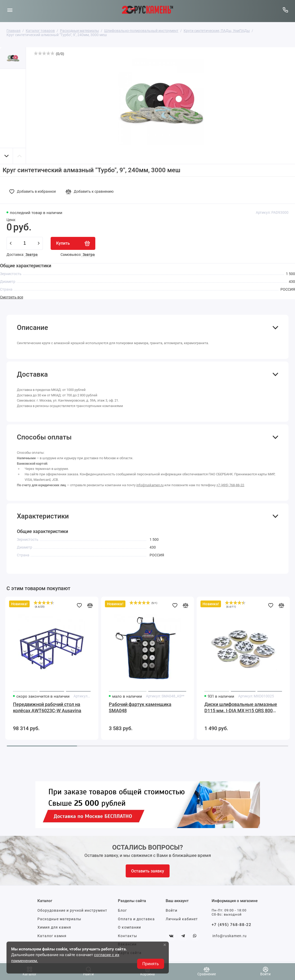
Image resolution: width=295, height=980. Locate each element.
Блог (122, 910)
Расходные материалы (59, 919)
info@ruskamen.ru (150, 485)
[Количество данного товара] (25, 243)
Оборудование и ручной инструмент (72, 910)
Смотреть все (12, 297)
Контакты (128, 936)
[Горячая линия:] (285, 10)
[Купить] (73, 243)
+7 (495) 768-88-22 (230, 485)
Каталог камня (52, 936)
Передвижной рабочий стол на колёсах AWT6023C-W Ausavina (47, 707)
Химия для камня (54, 927)
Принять (151, 964)
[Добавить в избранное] (34, 191)
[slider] (44, 53)
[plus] (39, 243)
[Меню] (10, 10)
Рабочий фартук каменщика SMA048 (140, 707)
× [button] (165, 945)
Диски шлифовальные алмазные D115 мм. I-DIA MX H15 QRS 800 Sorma (241, 708)
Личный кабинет (182, 919)
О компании (129, 927)
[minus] (11, 243)
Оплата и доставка (136, 919)
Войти (172, 910)
